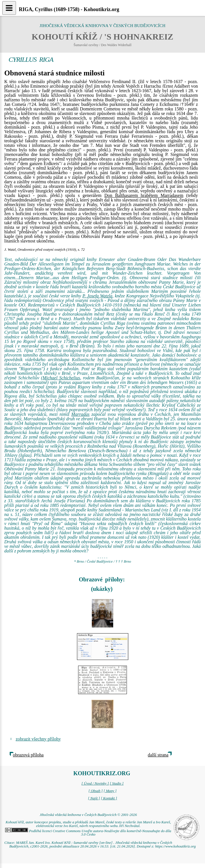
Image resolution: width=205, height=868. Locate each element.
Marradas (80, 414)
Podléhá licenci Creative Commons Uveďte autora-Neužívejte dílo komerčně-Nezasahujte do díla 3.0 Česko (88, 833)
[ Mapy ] (110, 791)
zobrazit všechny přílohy (38, 739)
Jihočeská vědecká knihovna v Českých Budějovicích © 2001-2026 (88, 815)
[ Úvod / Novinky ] (95, 783)
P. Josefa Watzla (97, 296)
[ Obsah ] (96, 791)
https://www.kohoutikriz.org (175, 846)
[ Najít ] (94, 798)
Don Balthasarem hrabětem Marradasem (144, 195)
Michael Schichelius (61, 378)
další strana (158, 755)
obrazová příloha (28, 755)
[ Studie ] (117, 783)
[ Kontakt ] (109, 798)
